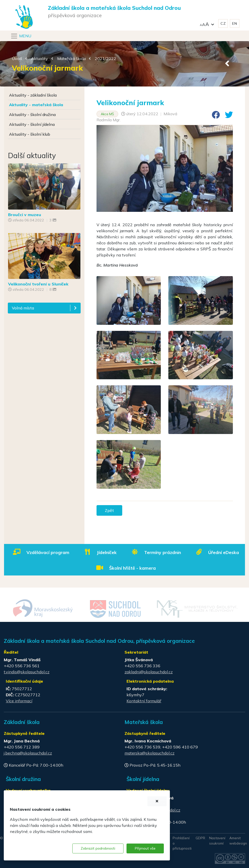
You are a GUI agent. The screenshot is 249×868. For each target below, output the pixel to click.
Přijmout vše (145, 848)
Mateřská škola (71, 59)
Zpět (109, 510)
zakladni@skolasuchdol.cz (149, 672)
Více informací (19, 701)
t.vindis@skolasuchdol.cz (27, 672)
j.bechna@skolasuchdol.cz (28, 753)
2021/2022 (105, 59)
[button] (207, 24)
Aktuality (39, 59)
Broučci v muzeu (25, 215)
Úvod (17, 59)
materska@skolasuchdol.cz (149, 753)
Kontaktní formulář (144, 701)
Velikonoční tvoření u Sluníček (38, 284)
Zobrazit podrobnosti (98, 848)
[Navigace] (21, 36)
